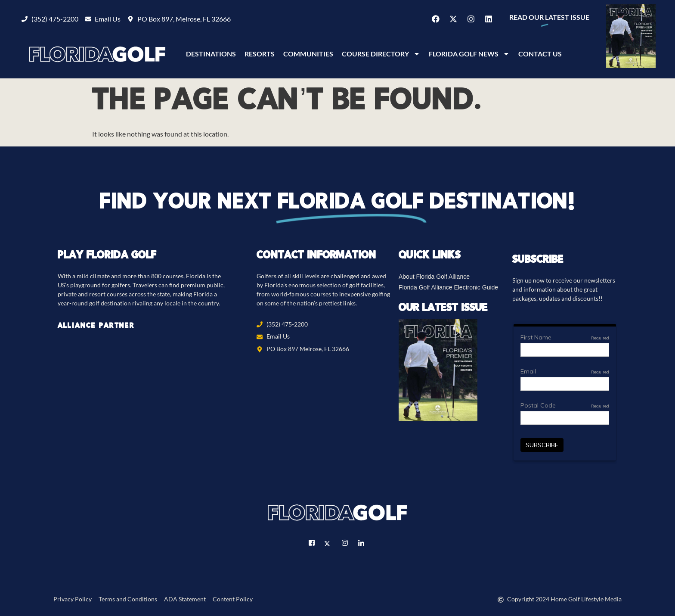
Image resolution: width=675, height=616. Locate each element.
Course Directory (381, 54)
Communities (308, 54)
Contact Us (540, 54)
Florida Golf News (469, 54)
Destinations (211, 54)
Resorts (260, 54)
